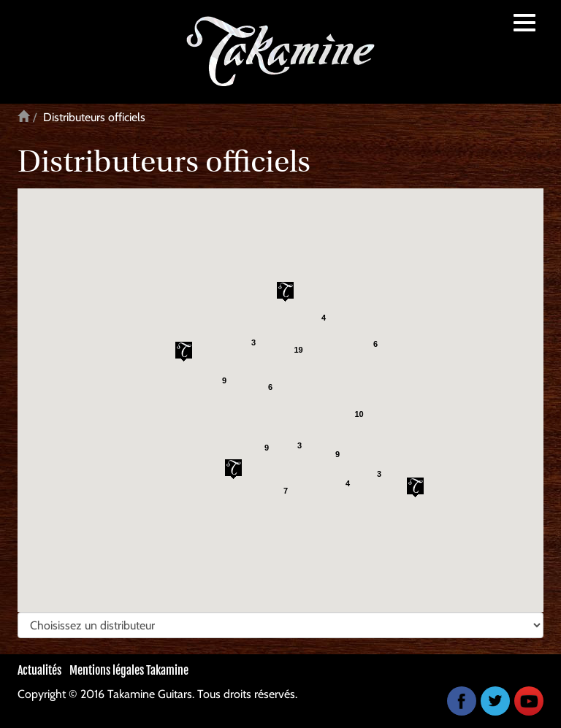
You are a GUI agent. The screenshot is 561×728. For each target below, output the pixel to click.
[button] (415, 487)
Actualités (39, 670)
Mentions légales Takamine (129, 670)
